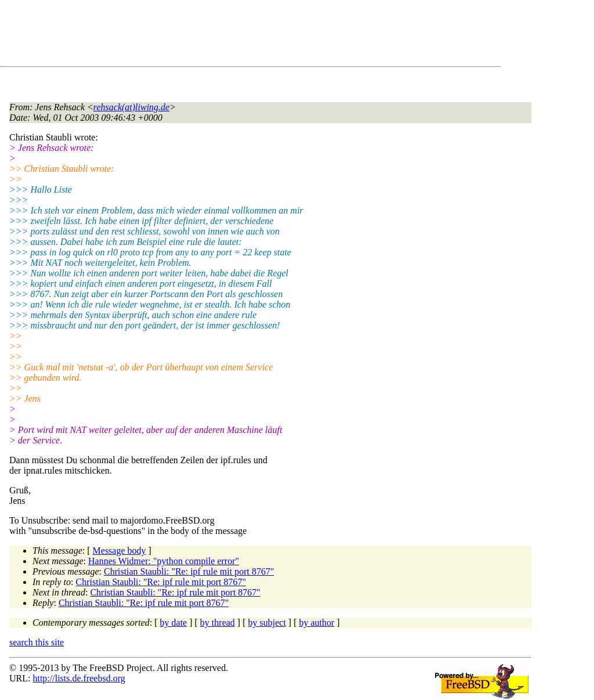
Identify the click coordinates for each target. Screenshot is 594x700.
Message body (119, 551)
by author (316, 623)
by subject (267, 623)
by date (174, 623)
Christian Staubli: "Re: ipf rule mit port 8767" (189, 571)
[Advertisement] (220, 35)
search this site (37, 642)
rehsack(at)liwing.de (131, 107)
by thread (218, 623)
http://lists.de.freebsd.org (79, 678)
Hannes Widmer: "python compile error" (164, 561)
